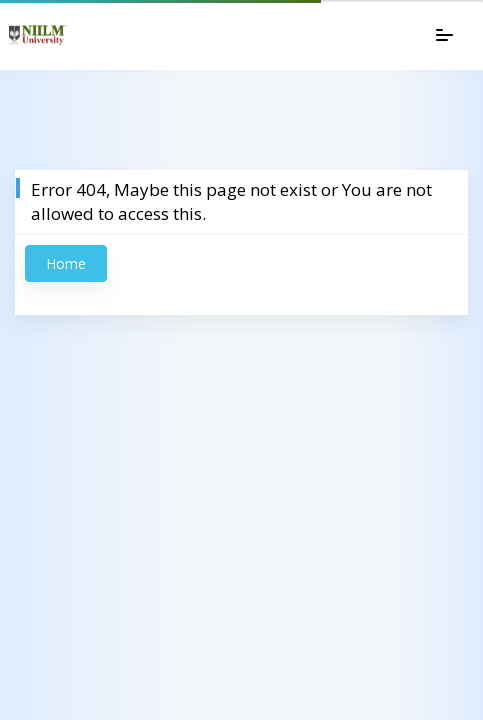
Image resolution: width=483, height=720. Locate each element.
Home (66, 263)
